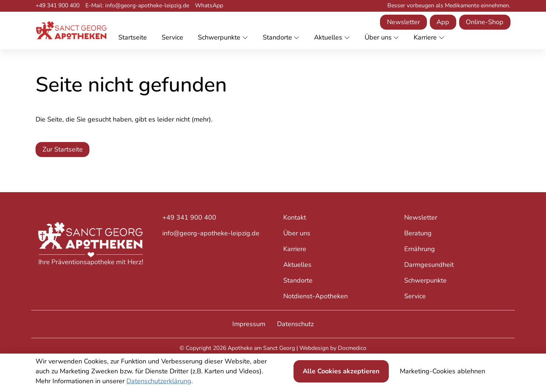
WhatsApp (209, 5)
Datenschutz (295, 324)
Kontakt (295, 217)
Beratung (418, 233)
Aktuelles (297, 265)
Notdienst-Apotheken (316, 296)
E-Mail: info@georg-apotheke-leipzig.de (137, 5)
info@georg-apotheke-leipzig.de (211, 233)
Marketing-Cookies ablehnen (442, 371)
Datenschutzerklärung (159, 381)
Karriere (295, 249)
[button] (134, 38)
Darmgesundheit (429, 265)
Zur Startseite (63, 149)
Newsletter (403, 22)
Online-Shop (485, 22)
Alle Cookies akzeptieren (341, 371)
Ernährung (420, 249)
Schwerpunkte (425, 280)
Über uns (297, 233)
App (443, 22)
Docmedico (352, 348)
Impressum (249, 324)
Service (415, 296)
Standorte (298, 280)
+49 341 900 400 (58, 5)
